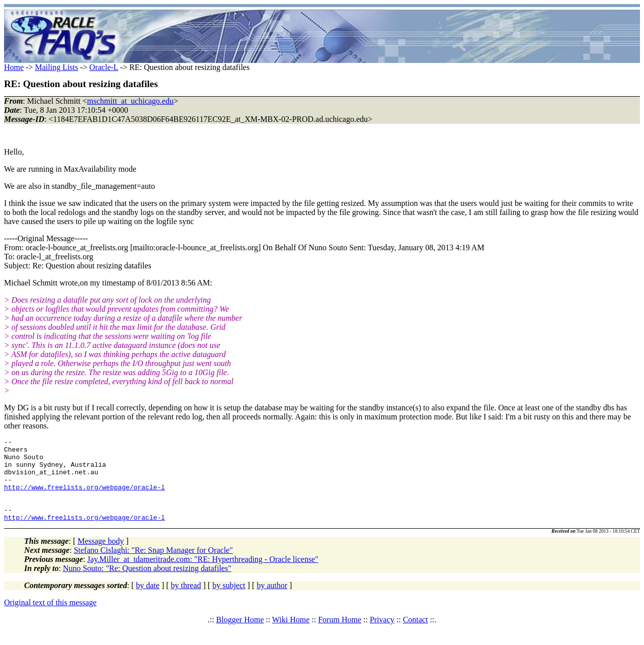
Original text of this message (50, 619)
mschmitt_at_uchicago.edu (130, 101)
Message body (101, 558)
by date (148, 602)
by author (272, 602)
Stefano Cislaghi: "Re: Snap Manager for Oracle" (153, 567)
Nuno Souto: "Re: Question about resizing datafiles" (147, 585)
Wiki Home (291, 636)
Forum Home (340, 636)
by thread (186, 602)
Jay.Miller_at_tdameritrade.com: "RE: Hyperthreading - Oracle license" (203, 576)
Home (14, 67)
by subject (229, 602)
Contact (416, 636)
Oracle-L (104, 67)
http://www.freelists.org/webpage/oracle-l (85, 497)
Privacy (382, 636)
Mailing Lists (56, 67)
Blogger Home (240, 636)
